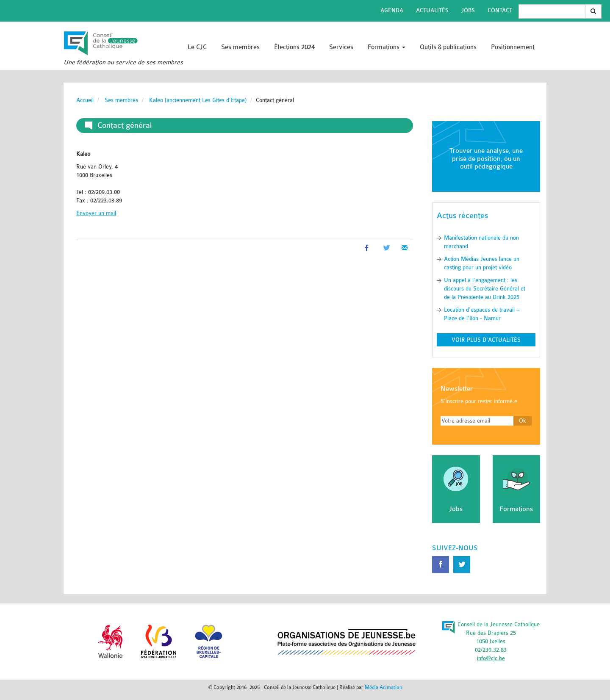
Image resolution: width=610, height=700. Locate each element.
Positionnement (513, 47)
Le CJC (197, 47)
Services (341, 47)
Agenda (392, 10)
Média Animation (383, 687)
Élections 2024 (294, 47)
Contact (500, 10)
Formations (387, 47)
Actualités (432, 10)
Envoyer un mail (96, 213)
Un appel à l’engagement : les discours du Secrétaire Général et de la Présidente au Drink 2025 (485, 289)
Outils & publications (448, 47)
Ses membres (240, 47)
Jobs (468, 10)
